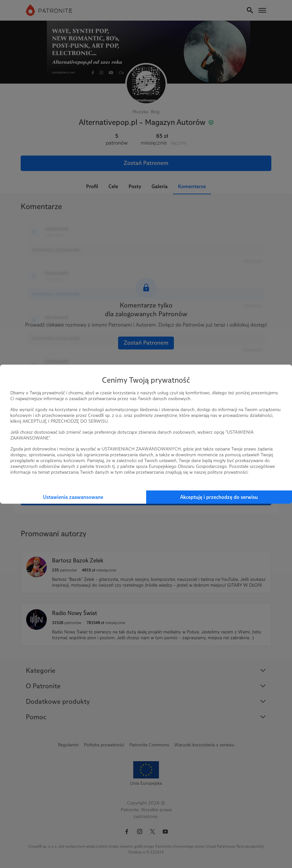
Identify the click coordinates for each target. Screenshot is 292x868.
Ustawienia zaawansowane (73, 497)
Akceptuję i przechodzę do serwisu (219, 497)
